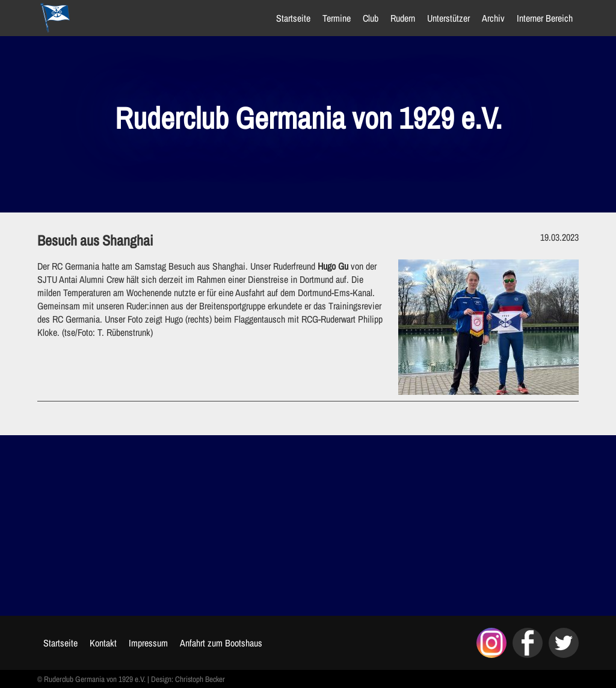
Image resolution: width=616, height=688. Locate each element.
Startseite (293, 18)
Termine (337, 18)
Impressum (148, 643)
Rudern (403, 18)
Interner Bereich (545, 18)
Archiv (493, 18)
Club (371, 18)
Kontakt (103, 643)
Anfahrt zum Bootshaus (221, 643)
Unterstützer (448, 18)
